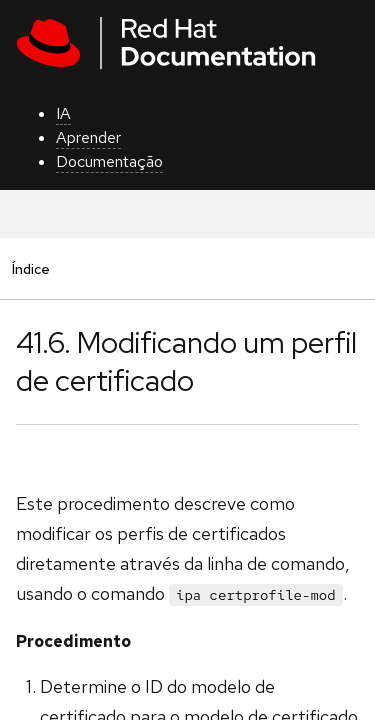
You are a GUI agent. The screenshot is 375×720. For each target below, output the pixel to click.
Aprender (88, 137)
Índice (30, 268)
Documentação (109, 161)
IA (63, 113)
